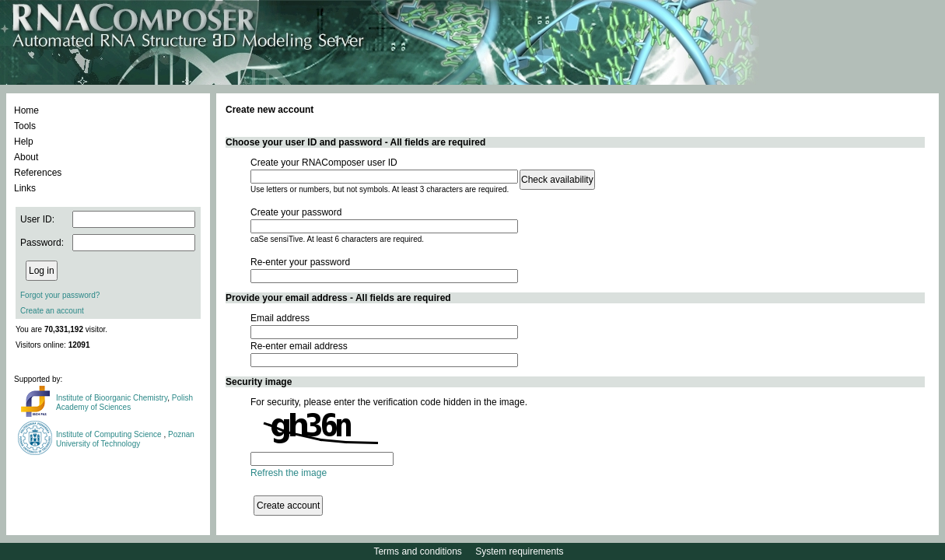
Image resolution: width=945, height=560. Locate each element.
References (38, 173)
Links (25, 188)
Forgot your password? (60, 295)
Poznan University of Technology (125, 439)
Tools (25, 126)
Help (24, 142)
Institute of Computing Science (110, 434)
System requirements (519, 551)
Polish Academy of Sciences (124, 402)
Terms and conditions (417, 551)
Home (26, 110)
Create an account (52, 311)
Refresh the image (289, 473)
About (26, 157)
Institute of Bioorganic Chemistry (112, 398)
